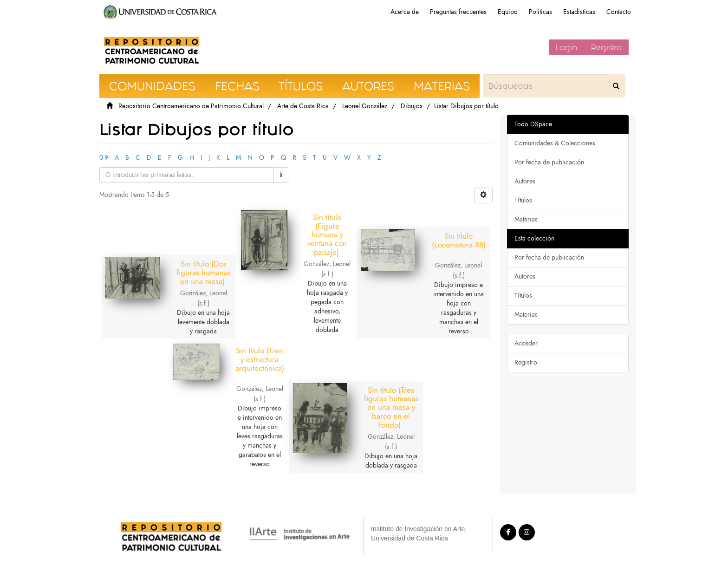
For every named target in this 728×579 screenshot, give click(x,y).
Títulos (523, 200)
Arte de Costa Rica (303, 106)
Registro (606, 47)
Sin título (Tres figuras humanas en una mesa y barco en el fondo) (387, 394)
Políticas (540, 12)
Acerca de (405, 12)
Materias (526, 219)
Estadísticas (579, 12)
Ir (281, 175)
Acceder (526, 343)
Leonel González (365, 106)
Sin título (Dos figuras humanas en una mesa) (207, 259)
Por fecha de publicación (549, 162)
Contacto (619, 12)
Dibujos (412, 106)
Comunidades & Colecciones (555, 143)
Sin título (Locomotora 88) (447, 244)
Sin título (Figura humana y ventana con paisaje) (327, 235)
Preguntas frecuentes (458, 12)
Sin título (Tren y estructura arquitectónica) (268, 359)
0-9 (104, 158)
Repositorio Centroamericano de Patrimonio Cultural (191, 106)
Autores (525, 181)
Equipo (508, 12)
